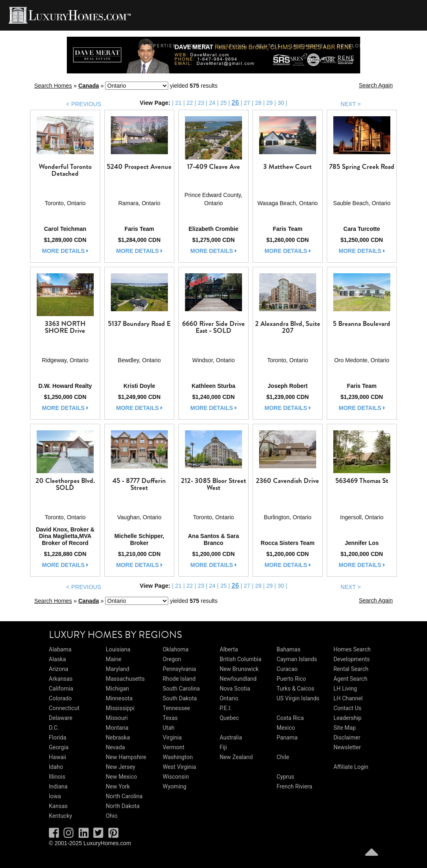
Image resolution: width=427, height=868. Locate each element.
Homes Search (352, 649)
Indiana (58, 786)
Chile (283, 757)
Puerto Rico (291, 679)
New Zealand (236, 757)
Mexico (286, 728)
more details (65, 251)
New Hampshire (126, 757)
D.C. (54, 728)
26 (235, 103)
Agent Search (350, 679)
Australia (231, 737)
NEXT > (351, 104)
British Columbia (241, 659)
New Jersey (121, 767)
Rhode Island (179, 679)
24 (212, 103)
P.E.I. (226, 708)
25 (224, 103)
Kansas (58, 806)
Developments (359, 46)
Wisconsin (176, 777)
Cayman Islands (297, 659)
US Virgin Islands (298, 698)
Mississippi (120, 708)
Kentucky (61, 816)
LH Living (232, 46)
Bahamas (289, 649)
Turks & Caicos (296, 689)
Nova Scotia (235, 689)
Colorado (60, 698)
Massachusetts (125, 679)
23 (201, 103)
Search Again (376, 85)
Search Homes (53, 86)
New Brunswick (239, 669)
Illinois (57, 777)
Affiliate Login (351, 767)
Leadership (347, 718)
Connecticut (64, 708)
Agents (197, 46)
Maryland (118, 669)
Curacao (287, 669)
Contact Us (347, 708)
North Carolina (124, 796)
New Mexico (122, 777)
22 (190, 103)
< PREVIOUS (84, 104)
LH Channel (309, 46)
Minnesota (119, 698)
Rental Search (351, 669)
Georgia (59, 747)
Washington (178, 757)
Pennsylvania (179, 669)
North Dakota (123, 806)
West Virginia (179, 767)
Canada (89, 86)
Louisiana (118, 649)
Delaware (61, 718)
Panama (287, 737)
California (61, 689)
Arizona (58, 669)
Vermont (173, 747)
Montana (117, 728)
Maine (114, 659)
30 (281, 103)
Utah (168, 728)
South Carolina (181, 689)
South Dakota (180, 698)
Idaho (56, 767)
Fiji (223, 747)
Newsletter (347, 747)
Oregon (172, 659)
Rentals (269, 46)
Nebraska (118, 737)
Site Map (344, 728)
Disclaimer (347, 737)
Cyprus (285, 777)
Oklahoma (175, 649)
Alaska (57, 659)
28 (258, 103)
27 (247, 103)
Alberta (229, 649)
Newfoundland (238, 679)
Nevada (116, 747)
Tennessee (176, 708)
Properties (159, 46)
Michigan (118, 689)
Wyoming (174, 786)
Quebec (229, 718)
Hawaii (58, 757)
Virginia (172, 737)
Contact (405, 46)
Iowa (55, 796)
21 (178, 103)
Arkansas (61, 679)
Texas (170, 718)
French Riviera (295, 786)
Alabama (60, 649)
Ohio (112, 816)
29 (270, 103)
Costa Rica (290, 718)
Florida (58, 737)
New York (118, 786)
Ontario (229, 698)
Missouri (117, 718)
